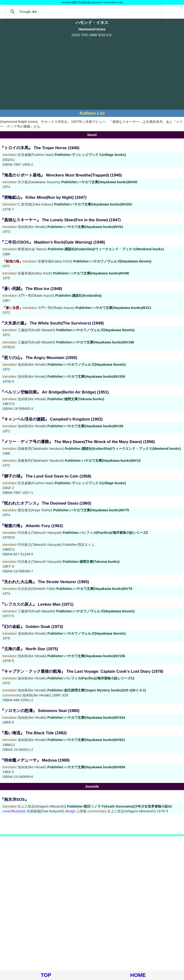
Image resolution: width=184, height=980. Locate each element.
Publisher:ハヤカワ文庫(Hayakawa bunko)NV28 (85, 426)
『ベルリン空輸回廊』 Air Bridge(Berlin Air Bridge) (48, 392)
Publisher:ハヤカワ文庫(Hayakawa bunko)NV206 (86, 376)
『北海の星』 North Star (23, 649)
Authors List (92, 113)
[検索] (83, 12)
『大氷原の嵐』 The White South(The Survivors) (46, 323)
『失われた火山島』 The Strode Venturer (38, 582)
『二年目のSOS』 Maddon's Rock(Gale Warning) (46, 242)
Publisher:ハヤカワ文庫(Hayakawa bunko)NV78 (94, 589)
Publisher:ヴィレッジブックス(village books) (90, 155)
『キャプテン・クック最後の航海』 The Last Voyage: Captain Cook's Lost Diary (75, 671)
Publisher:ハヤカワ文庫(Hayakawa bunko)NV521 (86, 740)
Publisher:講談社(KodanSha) (78, 296)
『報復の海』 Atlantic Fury (25, 526)
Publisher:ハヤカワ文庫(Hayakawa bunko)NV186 (95, 342)
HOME (138, 975)
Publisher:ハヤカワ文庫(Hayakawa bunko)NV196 (86, 656)
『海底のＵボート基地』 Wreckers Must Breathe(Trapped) (55, 175)
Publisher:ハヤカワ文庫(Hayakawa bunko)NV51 (85, 227)
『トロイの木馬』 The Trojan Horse (33, 148)
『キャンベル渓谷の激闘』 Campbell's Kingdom (45, 419)
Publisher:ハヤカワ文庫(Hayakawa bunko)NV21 (113, 308)
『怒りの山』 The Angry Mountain (32, 358)
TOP (46, 975)
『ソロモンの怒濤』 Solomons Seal (33, 711)
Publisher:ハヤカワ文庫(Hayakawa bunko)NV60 (99, 182)
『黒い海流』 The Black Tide (27, 733)
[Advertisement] (92, 73)
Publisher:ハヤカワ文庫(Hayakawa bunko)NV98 (91, 273)
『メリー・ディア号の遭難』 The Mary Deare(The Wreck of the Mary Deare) (71, 442)
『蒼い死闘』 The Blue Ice (25, 289)
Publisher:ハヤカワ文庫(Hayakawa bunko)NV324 (86, 718)
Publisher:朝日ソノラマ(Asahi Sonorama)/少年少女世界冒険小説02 (120, 806)
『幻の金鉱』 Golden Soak (25, 627)
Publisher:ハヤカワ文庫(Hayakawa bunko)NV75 (91, 510)
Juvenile (92, 786)
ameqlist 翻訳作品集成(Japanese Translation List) (92, 2)
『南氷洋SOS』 (14, 800)
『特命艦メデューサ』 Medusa (28, 760)
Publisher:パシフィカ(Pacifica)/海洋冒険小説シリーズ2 (105, 533)
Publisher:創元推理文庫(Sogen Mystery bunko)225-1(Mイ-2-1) (97, 690)
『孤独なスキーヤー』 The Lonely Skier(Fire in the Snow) (54, 220)
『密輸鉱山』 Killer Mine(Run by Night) (37, 197)
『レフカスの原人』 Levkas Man (30, 604)
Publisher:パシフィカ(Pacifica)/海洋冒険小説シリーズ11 (91, 678)
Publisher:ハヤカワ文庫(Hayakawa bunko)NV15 (103, 461)
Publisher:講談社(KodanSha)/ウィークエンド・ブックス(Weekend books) (106, 249)
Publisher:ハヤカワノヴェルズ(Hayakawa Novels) (112, 261)
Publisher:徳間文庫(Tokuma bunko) (76, 399)
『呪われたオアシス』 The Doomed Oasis (39, 503)
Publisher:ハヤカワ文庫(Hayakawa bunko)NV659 (86, 767)
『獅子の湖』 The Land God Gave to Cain (39, 476)
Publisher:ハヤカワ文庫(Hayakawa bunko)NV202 (93, 204)
